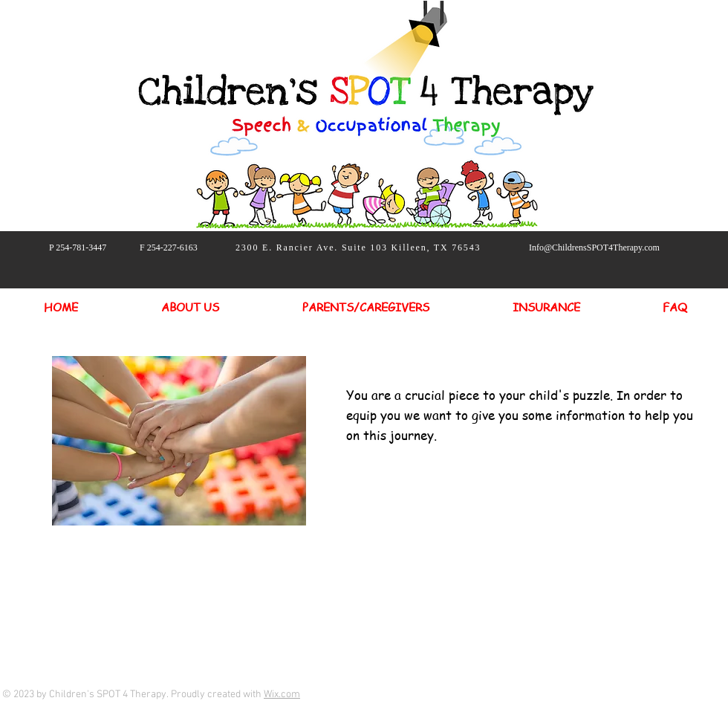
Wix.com (282, 695)
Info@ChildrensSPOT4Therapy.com (594, 248)
